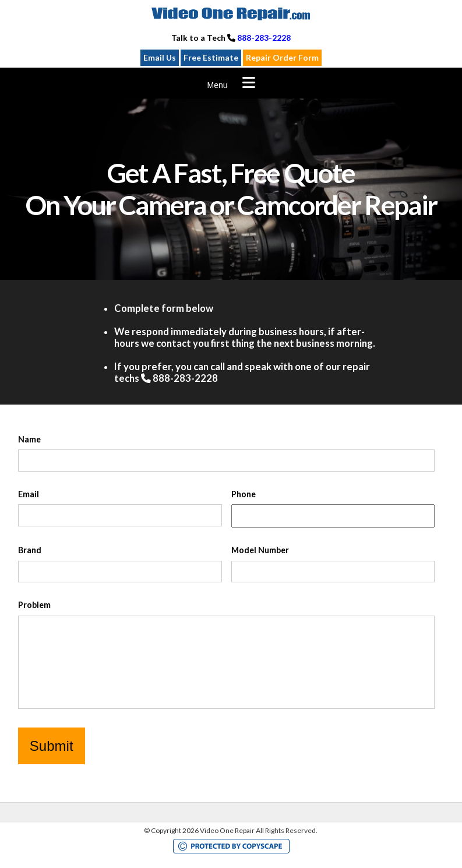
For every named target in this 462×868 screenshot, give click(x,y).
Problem (34, 605)
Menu (217, 85)
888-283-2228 (264, 38)
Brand (30, 550)
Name (29, 439)
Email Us (160, 57)
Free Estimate (211, 57)
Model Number (260, 550)
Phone (244, 494)
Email (29, 494)
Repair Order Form (282, 57)
